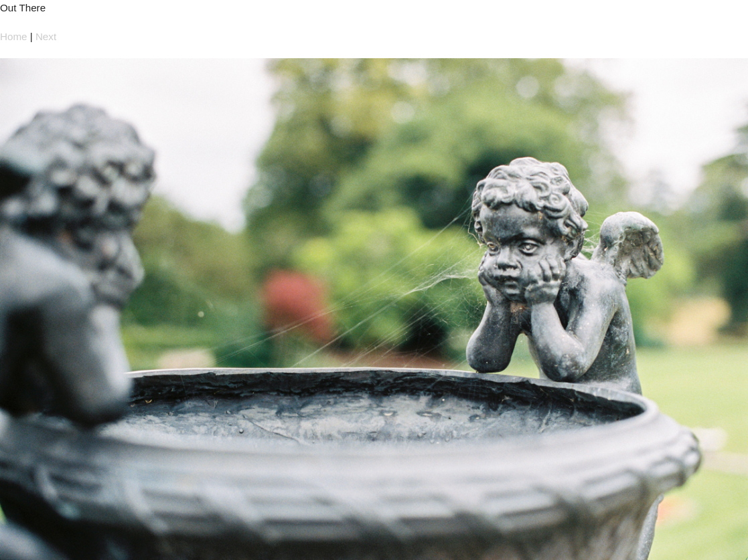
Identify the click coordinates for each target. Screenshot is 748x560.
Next (46, 36)
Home (14, 36)
